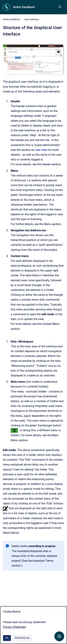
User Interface (32, 19)
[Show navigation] (59, 636)
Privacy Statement (15, 627)
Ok (7, 638)
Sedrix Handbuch (24, 7)
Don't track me (22, 638)
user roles (41, 150)
